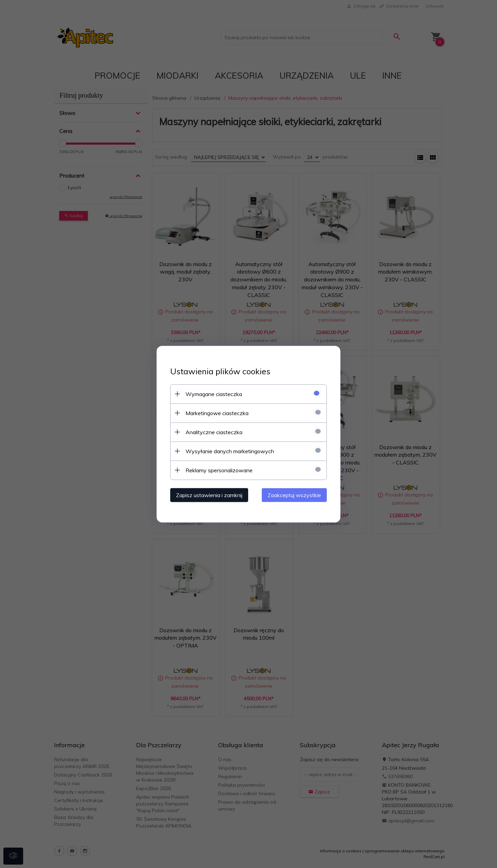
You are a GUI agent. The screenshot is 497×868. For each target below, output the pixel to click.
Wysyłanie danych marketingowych (230, 451)
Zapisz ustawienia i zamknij (209, 495)
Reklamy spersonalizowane (219, 470)
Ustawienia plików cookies (220, 371)
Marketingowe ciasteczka (217, 413)
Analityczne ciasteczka (214, 432)
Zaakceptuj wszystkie (294, 495)
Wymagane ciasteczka (214, 394)
